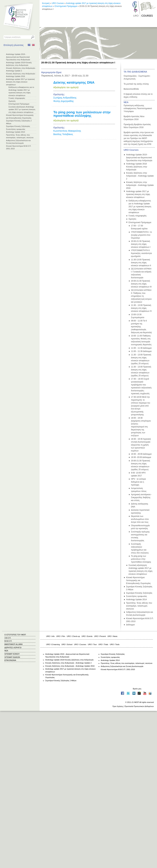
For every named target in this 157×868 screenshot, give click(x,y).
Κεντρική (46, 3)
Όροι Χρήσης (118, 706)
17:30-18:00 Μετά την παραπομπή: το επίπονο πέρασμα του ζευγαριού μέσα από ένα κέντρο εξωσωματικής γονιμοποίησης (141, 406)
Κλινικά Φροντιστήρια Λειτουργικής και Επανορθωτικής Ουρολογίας (138, 580)
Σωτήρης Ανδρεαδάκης (65, 98)
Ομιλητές (12, 101)
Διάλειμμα (130, 625)
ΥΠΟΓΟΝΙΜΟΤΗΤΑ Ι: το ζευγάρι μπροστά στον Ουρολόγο (141, 235)
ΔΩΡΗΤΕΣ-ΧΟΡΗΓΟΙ (13, 648)
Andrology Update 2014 (16, 132)
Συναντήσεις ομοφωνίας (16, 129)
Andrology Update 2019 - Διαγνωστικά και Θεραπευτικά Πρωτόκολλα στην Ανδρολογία (18, 57)
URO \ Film (61, 636)
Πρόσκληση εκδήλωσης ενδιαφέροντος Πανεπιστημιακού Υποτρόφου (138, 108)
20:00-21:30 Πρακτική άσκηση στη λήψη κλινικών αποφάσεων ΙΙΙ (141, 284)
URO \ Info (50, 636)
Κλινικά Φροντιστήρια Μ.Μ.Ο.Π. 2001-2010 (118, 669)
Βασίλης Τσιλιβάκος (63, 134)
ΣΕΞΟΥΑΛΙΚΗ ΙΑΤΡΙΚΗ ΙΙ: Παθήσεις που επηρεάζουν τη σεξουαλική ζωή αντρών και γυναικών (141, 296)
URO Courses (58, 3)
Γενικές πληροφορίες (17, 98)
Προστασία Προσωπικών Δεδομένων (139, 706)
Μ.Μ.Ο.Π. (8, 641)
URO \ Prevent (100, 636)
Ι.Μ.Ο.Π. (8, 638)
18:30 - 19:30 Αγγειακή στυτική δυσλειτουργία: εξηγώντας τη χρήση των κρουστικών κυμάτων (141, 445)
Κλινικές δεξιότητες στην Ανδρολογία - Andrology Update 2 (140, 176)
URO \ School (67, 644)
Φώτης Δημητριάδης (64, 101)
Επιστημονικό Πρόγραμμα (19, 104)
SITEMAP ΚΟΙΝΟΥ (12, 654)
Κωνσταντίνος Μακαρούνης (67, 131)
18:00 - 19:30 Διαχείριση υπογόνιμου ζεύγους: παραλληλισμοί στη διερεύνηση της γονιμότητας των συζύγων (141, 427)
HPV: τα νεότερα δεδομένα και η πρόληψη (138, 482)
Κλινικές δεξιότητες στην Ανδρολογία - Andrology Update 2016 (140, 185)
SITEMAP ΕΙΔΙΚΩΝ (12, 657)
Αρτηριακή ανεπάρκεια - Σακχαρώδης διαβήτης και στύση (141, 497)
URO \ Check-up (73, 636)
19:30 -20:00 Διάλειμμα (141, 457)
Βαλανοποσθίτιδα (131, 89)
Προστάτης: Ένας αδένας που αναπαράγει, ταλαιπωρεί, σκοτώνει (139, 606)
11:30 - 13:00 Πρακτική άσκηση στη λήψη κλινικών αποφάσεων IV (141, 308)
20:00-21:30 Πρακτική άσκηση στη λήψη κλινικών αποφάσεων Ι (141, 244)
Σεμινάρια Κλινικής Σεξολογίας (18, 126)
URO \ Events (87, 636)
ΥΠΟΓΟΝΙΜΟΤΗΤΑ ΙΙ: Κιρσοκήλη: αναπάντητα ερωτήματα (141, 253)
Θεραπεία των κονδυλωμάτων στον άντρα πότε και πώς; (140, 519)
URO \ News (112, 636)
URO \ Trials (103, 644)
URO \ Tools (115, 644)
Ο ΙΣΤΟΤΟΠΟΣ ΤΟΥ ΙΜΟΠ (15, 635)
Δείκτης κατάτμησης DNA (74, 82)
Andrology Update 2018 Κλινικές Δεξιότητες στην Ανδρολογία (137, 167)
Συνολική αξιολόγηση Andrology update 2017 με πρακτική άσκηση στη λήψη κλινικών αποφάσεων (22, 110)
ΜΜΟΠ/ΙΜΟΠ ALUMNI (13, 644)
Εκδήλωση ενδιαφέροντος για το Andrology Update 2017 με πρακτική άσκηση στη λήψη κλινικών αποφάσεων (140, 207)
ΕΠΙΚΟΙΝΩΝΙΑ (10, 660)
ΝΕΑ (126, 102)
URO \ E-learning (53, 644)
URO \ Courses (80, 644)
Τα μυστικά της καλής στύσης (136, 84)
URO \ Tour (92, 644)
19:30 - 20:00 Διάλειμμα (141, 454)
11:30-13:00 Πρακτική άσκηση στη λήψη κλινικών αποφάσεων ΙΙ (141, 263)
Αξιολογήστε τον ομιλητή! (66, 87)
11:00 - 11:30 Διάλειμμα (141, 348)
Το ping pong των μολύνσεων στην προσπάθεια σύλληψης (82, 114)
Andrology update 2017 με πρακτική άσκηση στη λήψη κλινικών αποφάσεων (20, 82)
